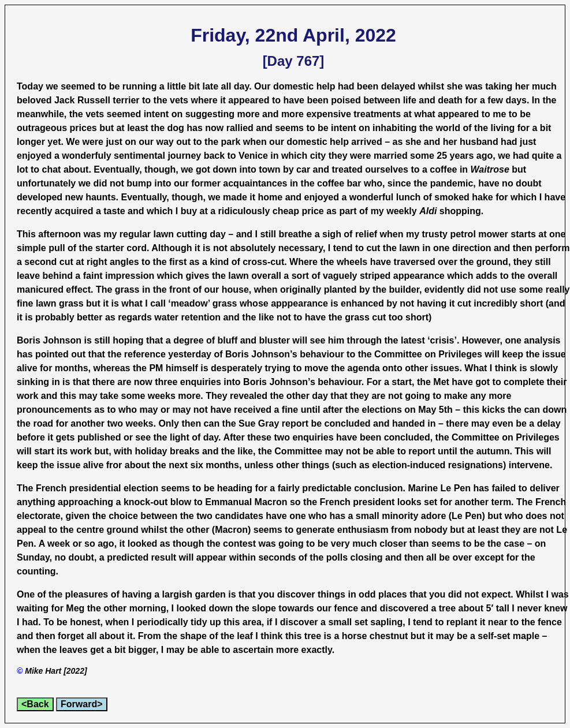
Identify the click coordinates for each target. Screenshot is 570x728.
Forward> (81, 704)
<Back (35, 704)
